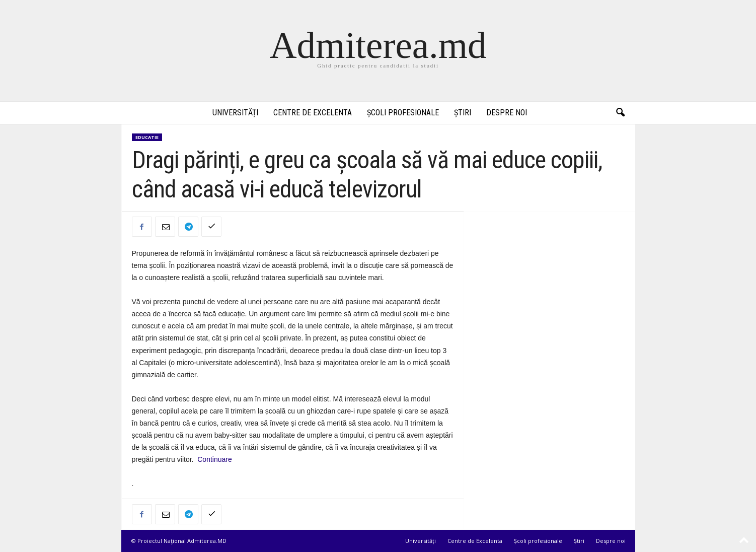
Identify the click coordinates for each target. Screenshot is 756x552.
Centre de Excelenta (313, 113)
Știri (463, 113)
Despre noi (507, 113)
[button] (620, 113)
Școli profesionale (403, 113)
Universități (235, 113)
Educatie (147, 137)
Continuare (215, 459)
